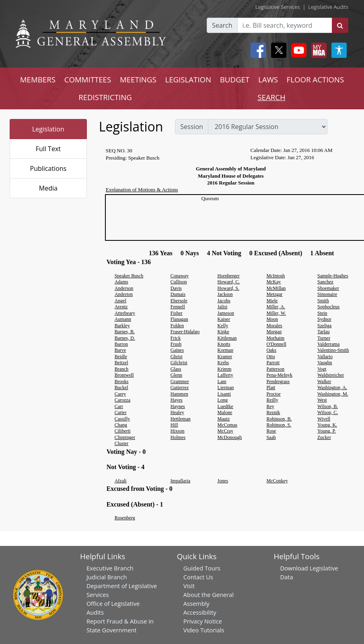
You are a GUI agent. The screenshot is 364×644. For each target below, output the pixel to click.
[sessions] (268, 127)
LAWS (268, 79)
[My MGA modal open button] (317, 50)
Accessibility (200, 612)
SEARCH (271, 97)
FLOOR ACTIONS (316, 79)
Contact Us (198, 577)
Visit (189, 586)
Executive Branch (110, 568)
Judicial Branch (107, 577)
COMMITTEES (88, 79)
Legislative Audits (328, 7)
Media (48, 188)
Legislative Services (278, 7)
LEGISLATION (188, 79)
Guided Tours (202, 568)
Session (191, 127)
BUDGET (235, 79)
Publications (48, 168)
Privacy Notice (203, 621)
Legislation (48, 129)
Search (222, 25)
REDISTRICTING (105, 97)
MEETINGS (138, 79)
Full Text (48, 149)
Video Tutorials (204, 630)
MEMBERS (38, 79)
